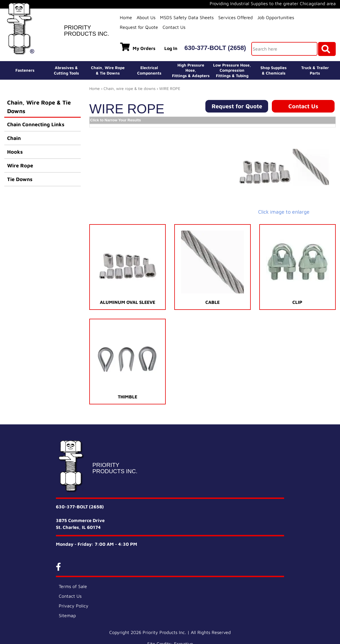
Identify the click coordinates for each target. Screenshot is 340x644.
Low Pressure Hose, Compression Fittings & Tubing (232, 70)
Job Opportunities (276, 17)
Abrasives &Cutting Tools (66, 70)
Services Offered (235, 17)
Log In (171, 48)
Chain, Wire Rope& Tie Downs (108, 70)
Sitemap (67, 615)
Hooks (15, 152)
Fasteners (25, 70)
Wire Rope (20, 165)
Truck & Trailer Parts (315, 70)
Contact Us (174, 27)
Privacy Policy (74, 606)
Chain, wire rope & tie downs (129, 88)
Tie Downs (20, 179)
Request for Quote (139, 27)
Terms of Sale (73, 586)
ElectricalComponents (149, 70)
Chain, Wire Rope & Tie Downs (39, 107)
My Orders (138, 47)
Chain (14, 138)
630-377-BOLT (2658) (215, 48)
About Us (146, 17)
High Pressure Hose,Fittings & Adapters (191, 70)
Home (126, 17)
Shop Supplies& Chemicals (274, 70)
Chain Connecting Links (36, 124)
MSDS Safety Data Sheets (187, 17)
